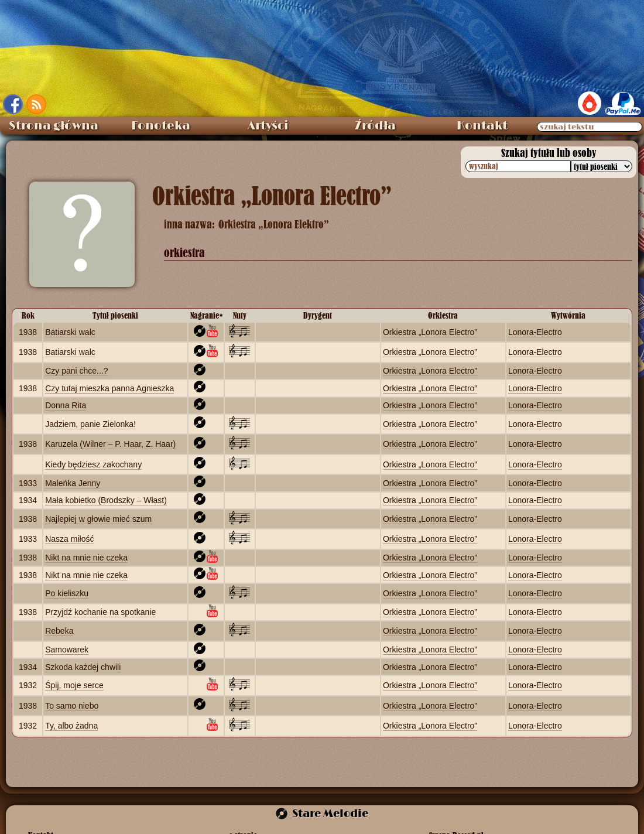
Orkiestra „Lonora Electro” (430, 332)
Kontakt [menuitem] (482, 126)
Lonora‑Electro (535, 332)
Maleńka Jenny (73, 483)
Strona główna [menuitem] (54, 126)
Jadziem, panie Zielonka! (90, 424)
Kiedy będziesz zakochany (93, 464)
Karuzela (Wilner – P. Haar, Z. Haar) (110, 444)
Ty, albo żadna (71, 726)
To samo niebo (72, 706)
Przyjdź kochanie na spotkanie (100, 612)
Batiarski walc (70, 332)
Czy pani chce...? (76, 371)
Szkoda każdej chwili (83, 667)
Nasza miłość (69, 539)
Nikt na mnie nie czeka (86, 558)
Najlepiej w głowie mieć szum (98, 519)
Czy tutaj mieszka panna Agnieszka (109, 388)
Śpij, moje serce (74, 685)
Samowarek (67, 650)
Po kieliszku (67, 593)
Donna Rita (66, 405)
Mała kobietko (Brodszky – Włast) (106, 500)
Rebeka (59, 631)
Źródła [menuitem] (375, 126)
